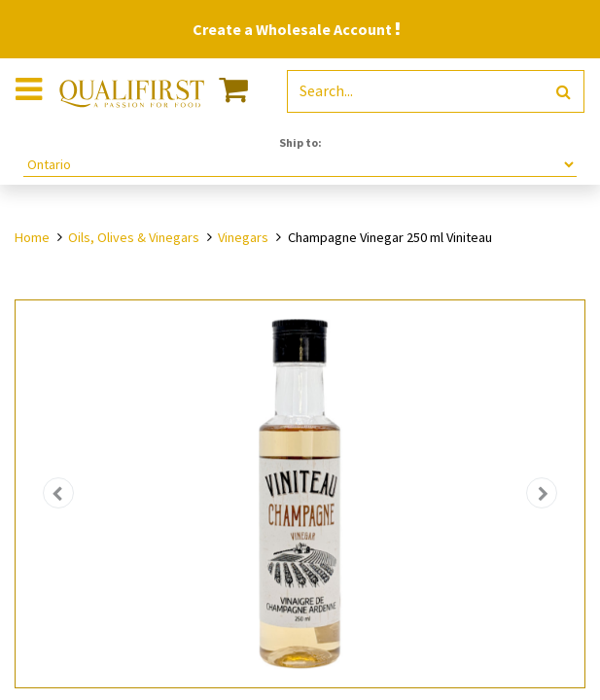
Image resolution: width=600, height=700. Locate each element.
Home (32, 237)
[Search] (564, 92)
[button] (58, 493)
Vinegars (243, 237)
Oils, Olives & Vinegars (134, 237)
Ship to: (300, 142)
